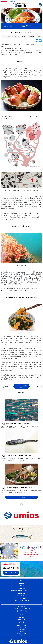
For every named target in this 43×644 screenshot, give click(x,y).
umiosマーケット (22, 633)
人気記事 (21, 586)
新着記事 (21, 583)
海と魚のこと (29, 32)
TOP (12, 32)
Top (9, 36)
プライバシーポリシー (21, 598)
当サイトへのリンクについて (21, 601)
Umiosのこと (19, 32)
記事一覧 (21, 622)
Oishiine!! (22, 631)
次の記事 (38, 386)
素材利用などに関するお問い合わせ (21, 591)
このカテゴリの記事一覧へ (21, 386)
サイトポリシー (21, 596)
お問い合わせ (21, 593)
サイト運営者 (21, 588)
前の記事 (6, 387)
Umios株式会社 (21, 628)
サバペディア (21, 630)
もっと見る (21, 497)
